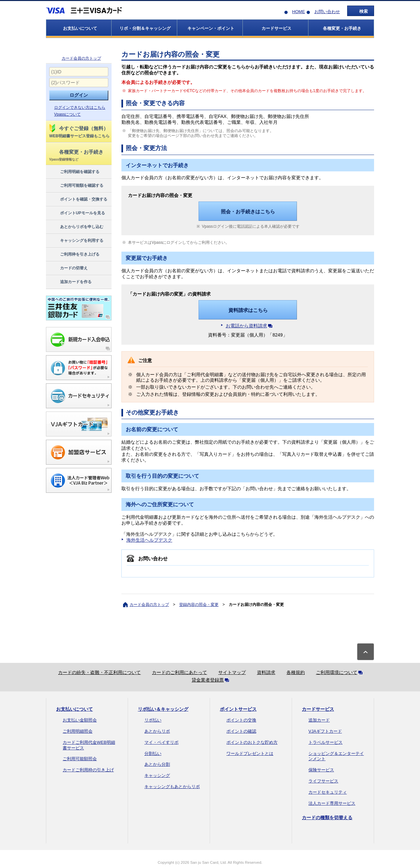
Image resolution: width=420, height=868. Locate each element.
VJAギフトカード (325, 731)
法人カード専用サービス (332, 803)
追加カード (319, 720)
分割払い (153, 753)
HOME (298, 12)
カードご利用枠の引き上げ (88, 770)
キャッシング (157, 775)
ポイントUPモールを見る (77, 213)
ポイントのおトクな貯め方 (252, 742)
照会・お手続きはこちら (248, 212)
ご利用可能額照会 (80, 759)
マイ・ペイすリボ (161, 742)
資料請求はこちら (248, 310)
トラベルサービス (325, 742)
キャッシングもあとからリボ (172, 787)
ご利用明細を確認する (74, 172)
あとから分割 (157, 764)
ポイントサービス (238, 709)
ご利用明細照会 (78, 731)
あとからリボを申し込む (76, 227)
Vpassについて (67, 114)
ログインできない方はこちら (80, 107)
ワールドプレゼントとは (250, 753)
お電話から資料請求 (250, 326)
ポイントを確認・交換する (78, 200)
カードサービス (318, 709)
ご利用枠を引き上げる (74, 255)
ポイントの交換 (241, 720)
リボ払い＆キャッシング (163, 709)
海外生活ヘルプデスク (149, 540)
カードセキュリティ (328, 792)
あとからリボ (157, 731)
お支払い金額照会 (80, 720)
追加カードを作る (70, 282)
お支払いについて (74, 709)
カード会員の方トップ (81, 58)
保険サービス (321, 770)
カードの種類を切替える (327, 818)
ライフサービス (323, 781)
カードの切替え (68, 268)
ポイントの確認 (241, 731)
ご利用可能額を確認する (76, 186)
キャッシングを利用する (76, 241)
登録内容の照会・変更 (199, 605)
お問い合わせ (327, 12)
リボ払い (153, 720)
